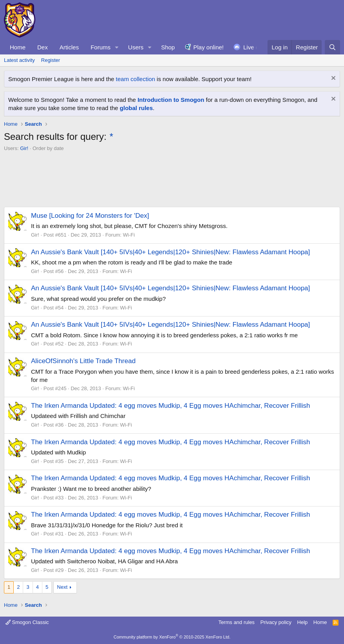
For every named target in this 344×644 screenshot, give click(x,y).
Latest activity (19, 60)
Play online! (209, 47)
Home (18, 47)
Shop (168, 47)
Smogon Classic (27, 622)
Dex (43, 47)
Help (303, 622)
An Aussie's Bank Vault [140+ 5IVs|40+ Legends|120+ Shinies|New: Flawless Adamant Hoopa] (170, 252)
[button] (117, 47)
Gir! (24, 148)
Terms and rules (237, 622)
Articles (69, 47)
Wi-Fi (129, 235)
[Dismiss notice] (332, 79)
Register (51, 60)
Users (136, 47)
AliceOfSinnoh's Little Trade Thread (83, 361)
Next (62, 587)
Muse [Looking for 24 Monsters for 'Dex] (90, 216)
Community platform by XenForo (172, 637)
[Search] (332, 47)
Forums (101, 47)
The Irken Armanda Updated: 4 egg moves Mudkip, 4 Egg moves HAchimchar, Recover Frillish (171, 406)
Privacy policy (276, 622)
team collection (135, 79)
